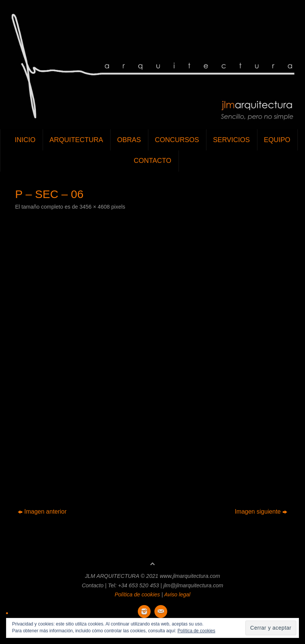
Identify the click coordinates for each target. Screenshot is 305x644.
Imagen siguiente (261, 512)
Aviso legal (177, 594)
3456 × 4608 (94, 207)
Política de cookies (137, 594)
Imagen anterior (42, 512)
